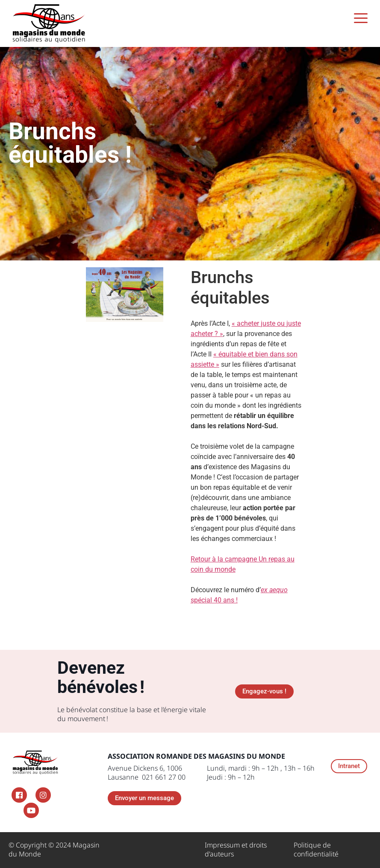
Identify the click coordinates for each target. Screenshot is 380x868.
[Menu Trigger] (361, 18)
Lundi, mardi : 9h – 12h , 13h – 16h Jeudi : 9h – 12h (261, 773)
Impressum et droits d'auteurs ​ (236, 849)
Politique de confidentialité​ (316, 849)
